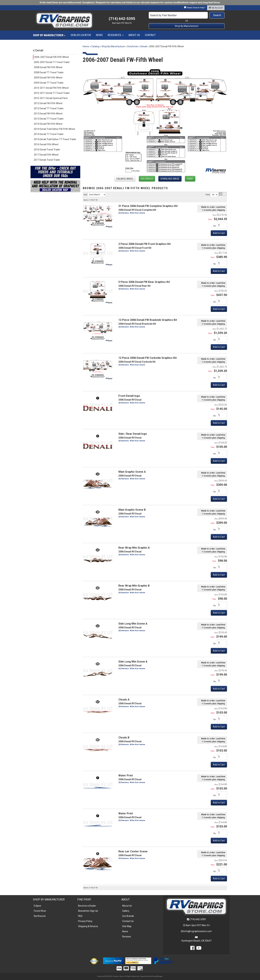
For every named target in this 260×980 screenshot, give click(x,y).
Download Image (170, 179)
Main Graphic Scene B (132, 510)
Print (190, 179)
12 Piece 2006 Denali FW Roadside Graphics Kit (148, 320)
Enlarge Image (125, 179)
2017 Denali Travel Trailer (47, 160)
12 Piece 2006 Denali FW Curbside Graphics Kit (147, 358)
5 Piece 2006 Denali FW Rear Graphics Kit (144, 282)
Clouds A (124, 700)
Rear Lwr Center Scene (133, 851)
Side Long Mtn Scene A (133, 624)
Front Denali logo (129, 396)
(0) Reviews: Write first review (132, 213)
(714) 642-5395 (198, 919)
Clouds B (124, 738)
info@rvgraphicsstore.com (198, 931)
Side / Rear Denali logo (133, 434)
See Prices (147, 179)
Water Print (126, 775)
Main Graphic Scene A (132, 472)
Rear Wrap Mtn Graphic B (134, 586)
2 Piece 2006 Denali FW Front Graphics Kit (145, 244)
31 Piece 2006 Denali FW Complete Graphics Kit (148, 206)
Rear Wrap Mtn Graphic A (134, 548)
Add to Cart (219, 233)
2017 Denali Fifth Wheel (46, 155)
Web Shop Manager (155, 976)
